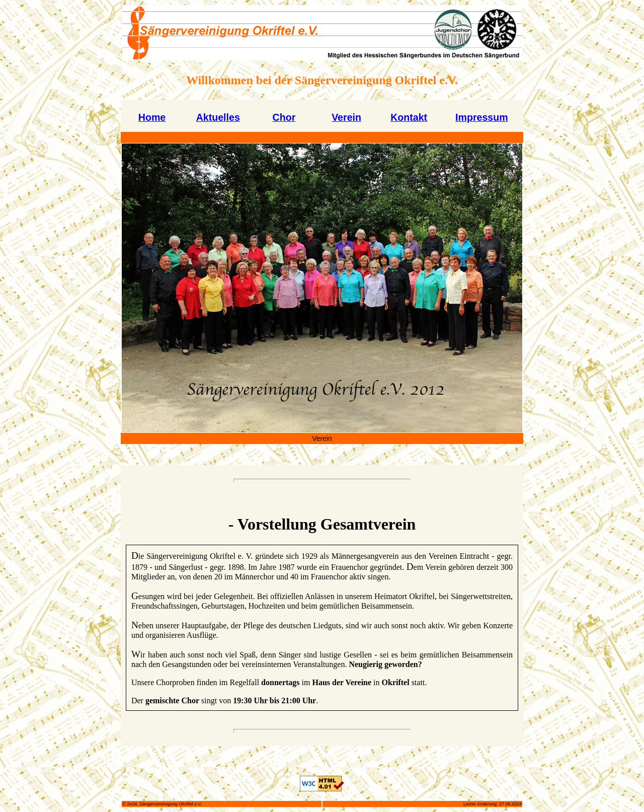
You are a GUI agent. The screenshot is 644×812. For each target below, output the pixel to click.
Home (152, 117)
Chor (284, 117)
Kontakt (409, 117)
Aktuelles (218, 117)
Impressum (482, 117)
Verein (346, 117)
